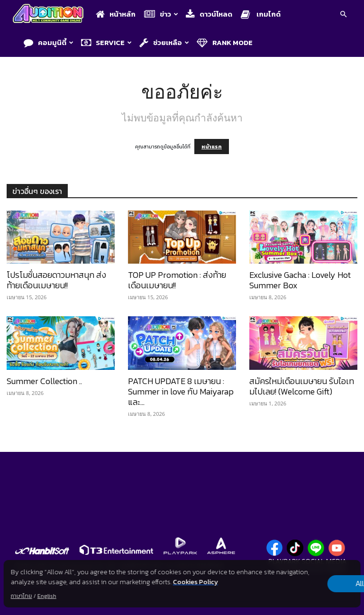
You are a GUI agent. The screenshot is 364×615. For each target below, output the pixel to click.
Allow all (311, 584)
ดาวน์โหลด (209, 14)
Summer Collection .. (44, 381)
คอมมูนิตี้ (49, 42)
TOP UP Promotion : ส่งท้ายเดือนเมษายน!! (177, 280)
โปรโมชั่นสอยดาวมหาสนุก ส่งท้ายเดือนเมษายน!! (56, 280)
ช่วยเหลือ (164, 42)
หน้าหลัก (116, 14)
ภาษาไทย (22, 596)
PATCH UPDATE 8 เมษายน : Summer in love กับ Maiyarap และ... (181, 391)
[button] (343, 15)
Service (106, 42)
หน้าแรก (212, 147)
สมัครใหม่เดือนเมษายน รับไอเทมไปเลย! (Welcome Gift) (302, 386)
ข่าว (161, 14)
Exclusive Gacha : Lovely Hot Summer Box (300, 280)
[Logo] (50, 14)
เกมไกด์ (261, 14)
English (47, 596)
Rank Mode (225, 42)
